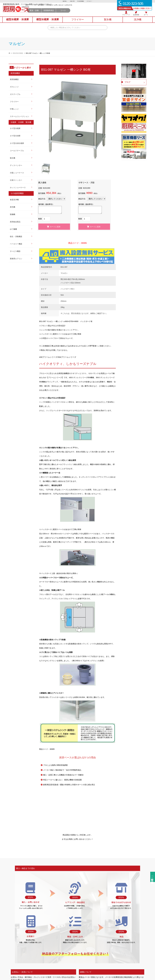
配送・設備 (57, 14)
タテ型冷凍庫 (15, 136)
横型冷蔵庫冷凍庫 (48, 23)
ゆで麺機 (13, 229)
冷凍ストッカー (16, 180)
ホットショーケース (18, 187)
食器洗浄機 (14, 200)
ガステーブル (15, 94)
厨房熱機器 (14, 79)
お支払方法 (92, 9)
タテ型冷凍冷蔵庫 (17, 143)
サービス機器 (15, 251)
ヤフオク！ (91, 1)
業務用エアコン (16, 259)
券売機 (13, 207)
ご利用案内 (72, 9)
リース (86, 14)
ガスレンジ (14, 87)
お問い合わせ (82, 9)
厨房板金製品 (15, 222)
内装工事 (72, 1)
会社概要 (64, 9)
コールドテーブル (17, 151)
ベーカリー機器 (16, 244)
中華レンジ (14, 109)
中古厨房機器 (81, 1)
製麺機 (13, 214)
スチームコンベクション (20, 116)
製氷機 (13, 158)
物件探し (64, 1)
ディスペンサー (16, 165)
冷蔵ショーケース (17, 173)
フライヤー (14, 102)
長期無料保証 (72, 14)
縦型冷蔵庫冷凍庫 (18, 23)
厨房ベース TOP (54, 9)
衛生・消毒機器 (16, 236)
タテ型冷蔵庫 (15, 128)
